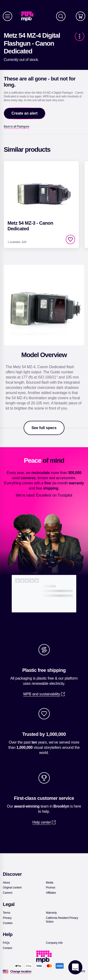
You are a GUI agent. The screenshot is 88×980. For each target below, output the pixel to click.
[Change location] (21, 972)
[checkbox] (70, 239)
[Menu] (8, 16)
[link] (29, 16)
